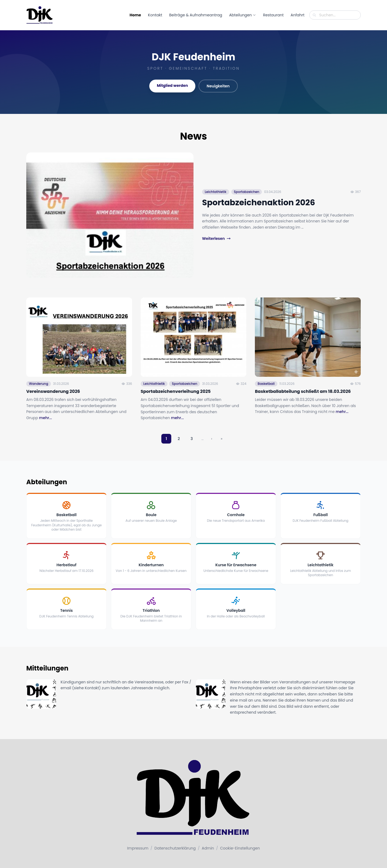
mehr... (46, 427)
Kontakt (155, 15)
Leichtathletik (216, 192)
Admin (208, 848)
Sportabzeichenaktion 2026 (259, 203)
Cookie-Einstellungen (240, 848)
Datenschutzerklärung (175, 848)
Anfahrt (297, 15)
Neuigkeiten (218, 86)
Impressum (138, 848)
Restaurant (273, 15)
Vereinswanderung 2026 (53, 401)
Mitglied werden (172, 85)
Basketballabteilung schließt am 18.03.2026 (303, 401)
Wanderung (39, 393)
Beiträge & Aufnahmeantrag (196, 15)
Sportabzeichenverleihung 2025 (176, 401)
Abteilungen (243, 15)
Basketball (266, 393)
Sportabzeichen (247, 192)
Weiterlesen (216, 239)
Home (135, 15)
